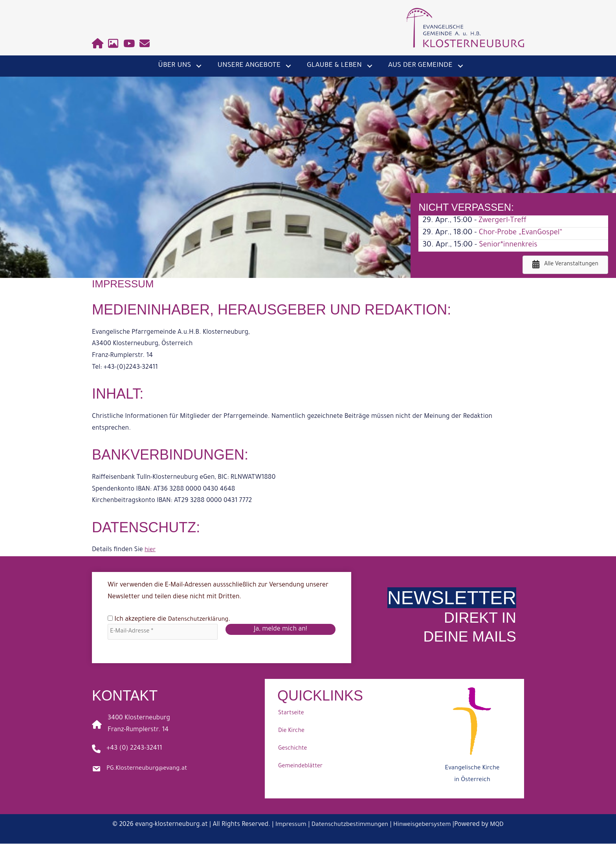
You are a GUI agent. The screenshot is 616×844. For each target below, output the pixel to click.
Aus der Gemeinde (420, 66)
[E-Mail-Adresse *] (163, 632)
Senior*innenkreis (510, 245)
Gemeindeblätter (300, 767)
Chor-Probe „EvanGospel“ (523, 233)
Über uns (174, 66)
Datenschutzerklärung (201, 620)
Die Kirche (291, 732)
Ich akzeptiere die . (171, 619)
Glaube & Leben (334, 66)
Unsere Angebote (249, 66)
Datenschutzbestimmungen (348, 826)
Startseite (291, 714)
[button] (199, 66)
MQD (502, 826)
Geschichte (292, 750)
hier (150, 550)
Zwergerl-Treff (504, 221)
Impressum (286, 826)
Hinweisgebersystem (425, 826)
